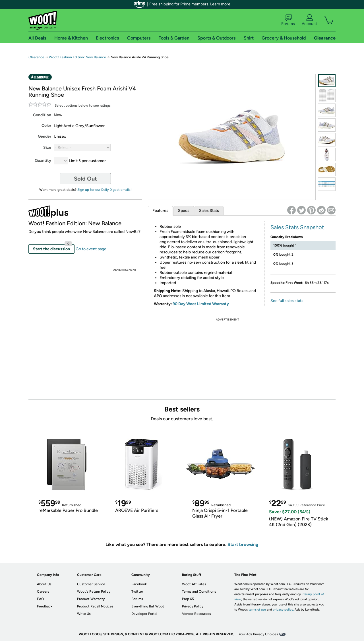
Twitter (137, 592)
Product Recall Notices (95, 606)
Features (160, 211)
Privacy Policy (193, 606)
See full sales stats (287, 301)
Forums (288, 20)
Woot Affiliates (194, 584)
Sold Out (85, 179)
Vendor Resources (197, 614)
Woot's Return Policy (94, 592)
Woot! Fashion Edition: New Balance (77, 57)
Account (309, 20)
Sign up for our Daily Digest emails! (105, 190)
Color (46, 126)
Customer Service (91, 584)
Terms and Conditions (199, 592)
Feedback (45, 606)
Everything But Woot (148, 606)
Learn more (220, 4)
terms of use (257, 610)
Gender (45, 136)
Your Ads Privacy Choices (258, 634)
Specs (184, 211)
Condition (42, 115)
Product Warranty (91, 599)
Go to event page (91, 249)
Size (47, 147)
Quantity (43, 161)
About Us (44, 584)
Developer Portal (144, 614)
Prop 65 (188, 599)
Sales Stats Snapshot (297, 227)
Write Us (84, 614)
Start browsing (243, 544)
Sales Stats (209, 211)
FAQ (40, 599)
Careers (43, 592)
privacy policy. (283, 610)
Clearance (36, 57)
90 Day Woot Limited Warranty (201, 304)
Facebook (139, 584)
